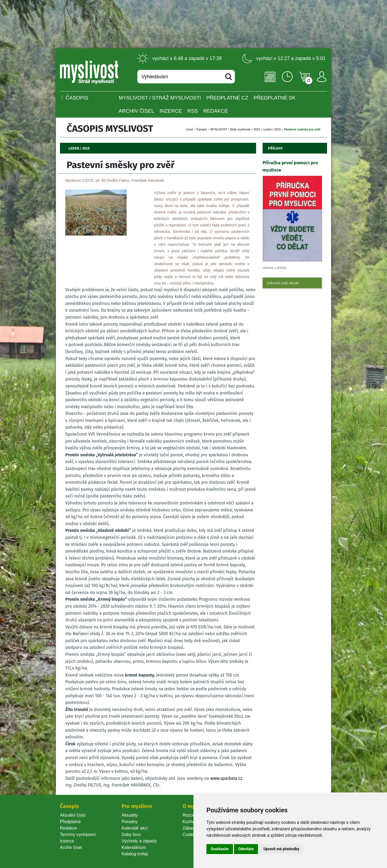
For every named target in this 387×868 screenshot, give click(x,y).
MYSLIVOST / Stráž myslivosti (160, 98)
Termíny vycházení (78, 835)
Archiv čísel (137, 111)
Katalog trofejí (135, 854)
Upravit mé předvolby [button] (281, 849)
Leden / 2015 (272, 129)
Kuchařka (192, 822)
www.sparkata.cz (226, 778)
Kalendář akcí (135, 828)
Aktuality (130, 815)
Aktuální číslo (73, 815)
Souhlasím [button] (220, 849)
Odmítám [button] (246, 849)
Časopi (202, 129)
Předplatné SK (275, 98)
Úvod (189, 129)
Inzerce (67, 841)
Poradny (130, 822)
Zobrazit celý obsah (283, 283)
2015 (257, 129)
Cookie (190, 835)
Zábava (190, 828)
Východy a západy (139, 841)
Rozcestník (193, 815)
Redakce (216, 111)
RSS (193, 111)
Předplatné (70, 822)
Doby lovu (131, 835)
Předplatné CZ (227, 98)
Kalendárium (134, 847)
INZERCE (171, 111)
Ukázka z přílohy (275, 268)
